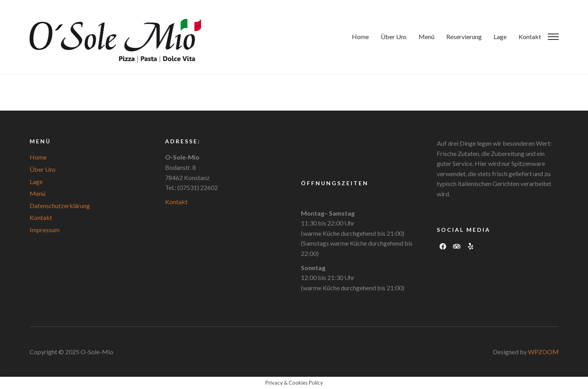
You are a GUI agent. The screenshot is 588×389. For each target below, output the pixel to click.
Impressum (45, 230)
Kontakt (530, 37)
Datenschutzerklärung (60, 206)
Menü (426, 37)
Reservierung (464, 37)
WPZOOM (543, 352)
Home (360, 37)
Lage (500, 37)
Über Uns (394, 37)
